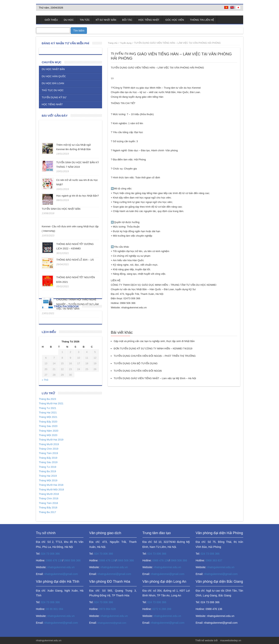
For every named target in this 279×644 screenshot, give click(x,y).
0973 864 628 (107, 609)
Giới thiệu (51, 20)
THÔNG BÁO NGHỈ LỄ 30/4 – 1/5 (75, 260)
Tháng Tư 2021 (48, 408)
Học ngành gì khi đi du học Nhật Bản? (78, 195)
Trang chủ (39, 20)
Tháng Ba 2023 (48, 399)
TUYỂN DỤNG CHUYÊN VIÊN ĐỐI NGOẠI (138, 371)
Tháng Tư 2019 (48, 467)
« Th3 (45, 380)
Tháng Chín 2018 (49, 498)
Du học (69, 20)
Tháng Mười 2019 (49, 444)
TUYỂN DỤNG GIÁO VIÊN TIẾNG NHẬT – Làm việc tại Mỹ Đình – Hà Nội (155, 378)
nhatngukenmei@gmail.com (61, 574)
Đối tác (127, 20)
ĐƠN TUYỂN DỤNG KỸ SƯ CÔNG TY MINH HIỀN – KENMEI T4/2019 (153, 349)
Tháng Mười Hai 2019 (51, 440)
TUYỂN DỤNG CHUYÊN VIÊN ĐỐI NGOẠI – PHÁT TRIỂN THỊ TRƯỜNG (155, 356)
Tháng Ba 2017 (48, 512)
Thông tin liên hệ (202, 20)
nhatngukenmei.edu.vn (61, 567)
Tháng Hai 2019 (48, 476)
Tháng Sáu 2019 (48, 462)
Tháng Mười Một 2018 (52, 490)
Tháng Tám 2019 (49, 453)
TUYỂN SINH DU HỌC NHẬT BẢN (61, 209)
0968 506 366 (72, 560)
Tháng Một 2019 (48, 480)
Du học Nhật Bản (53, 69)
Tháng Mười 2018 (49, 494)
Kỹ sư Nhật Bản (106, 20)
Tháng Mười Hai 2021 (51, 403)
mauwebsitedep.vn (231, 640)
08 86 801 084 (55, 609)
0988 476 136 (54, 560)
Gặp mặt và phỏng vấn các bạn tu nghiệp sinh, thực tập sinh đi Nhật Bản (154, 341)
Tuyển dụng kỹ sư (54, 97)
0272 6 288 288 (162, 609)
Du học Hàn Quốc (54, 76)
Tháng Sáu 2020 (48, 426)
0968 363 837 (214, 560)
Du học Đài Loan (53, 83)
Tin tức (85, 20)
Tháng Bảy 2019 (48, 458)
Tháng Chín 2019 (49, 449)
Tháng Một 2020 (48, 435)
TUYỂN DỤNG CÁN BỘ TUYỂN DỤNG (136, 363)
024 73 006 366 (50, 554)
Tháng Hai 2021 (48, 413)
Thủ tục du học (53, 90)
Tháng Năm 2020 (49, 431)
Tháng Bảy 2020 (48, 422)
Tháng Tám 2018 (49, 503)
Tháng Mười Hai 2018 (51, 485)
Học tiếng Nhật (149, 20)
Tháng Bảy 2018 (48, 508)
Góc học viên (175, 20)
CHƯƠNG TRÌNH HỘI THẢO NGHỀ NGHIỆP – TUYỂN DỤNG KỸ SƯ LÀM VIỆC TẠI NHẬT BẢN (78, 304)
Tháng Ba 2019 (48, 471)
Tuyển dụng (126, 43)
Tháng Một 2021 (48, 417)
